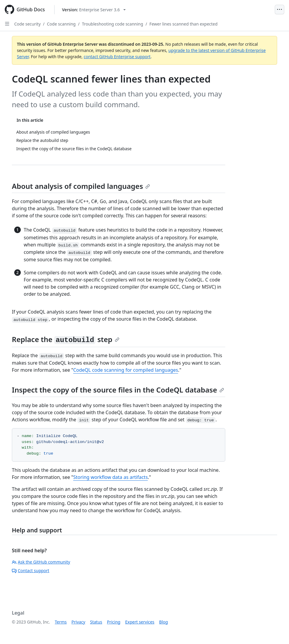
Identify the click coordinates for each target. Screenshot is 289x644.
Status (96, 622)
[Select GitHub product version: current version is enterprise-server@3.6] (94, 10)
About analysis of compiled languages (81, 186)
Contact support (31, 571)
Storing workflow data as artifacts (111, 477)
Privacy (78, 622)
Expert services (140, 622)
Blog (164, 622)
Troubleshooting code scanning (112, 24)
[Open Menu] (280, 10)
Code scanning (61, 24)
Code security (27, 24)
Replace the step (66, 339)
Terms (61, 622)
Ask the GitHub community (41, 562)
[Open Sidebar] (7, 24)
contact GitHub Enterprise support (117, 57)
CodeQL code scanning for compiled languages (126, 370)
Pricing (114, 622)
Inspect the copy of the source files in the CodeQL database (118, 390)
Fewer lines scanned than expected (183, 24)
